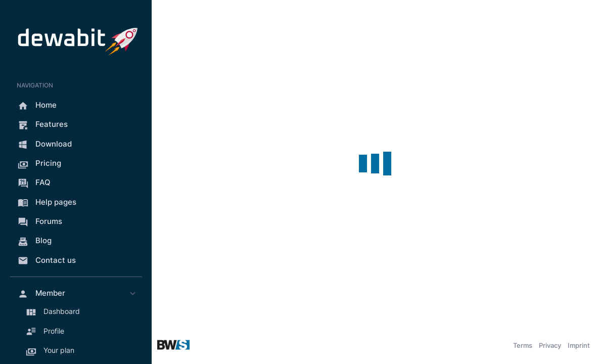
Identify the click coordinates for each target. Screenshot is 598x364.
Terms (523, 345)
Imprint (579, 345)
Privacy (550, 345)
